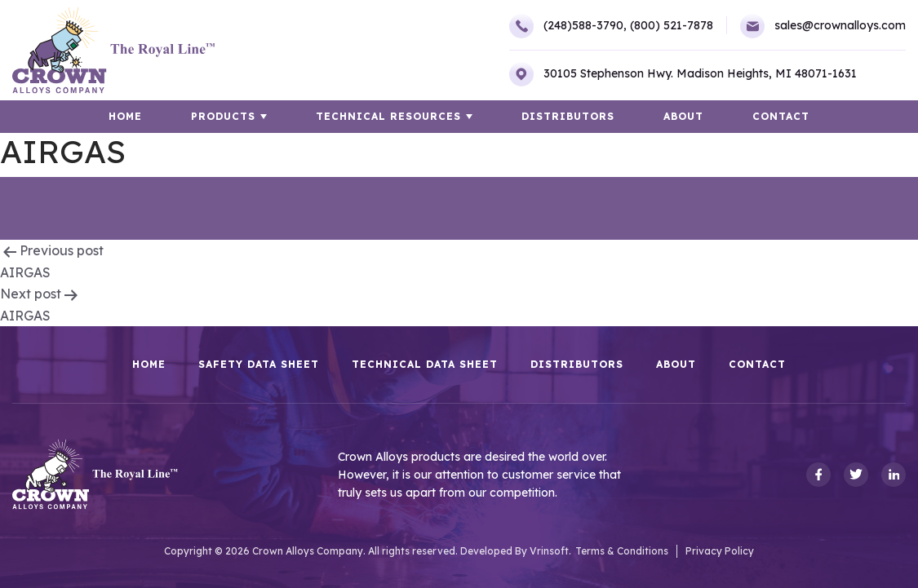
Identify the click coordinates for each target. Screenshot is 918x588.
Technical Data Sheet (425, 365)
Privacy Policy (720, 551)
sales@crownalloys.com (823, 26)
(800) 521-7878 (672, 25)
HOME (125, 116)
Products (223, 116)
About (683, 116)
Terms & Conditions (622, 551)
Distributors (568, 116)
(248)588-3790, (568, 26)
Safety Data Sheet (259, 365)
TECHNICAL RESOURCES (388, 116)
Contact (781, 116)
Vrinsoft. (550, 551)
